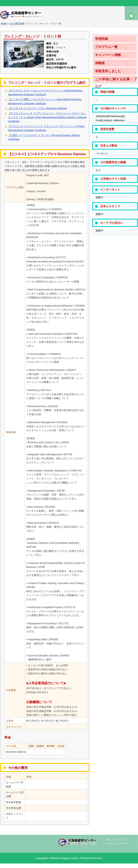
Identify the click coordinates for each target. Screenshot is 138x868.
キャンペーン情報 (108, 55)
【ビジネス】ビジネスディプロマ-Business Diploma (37, 108)
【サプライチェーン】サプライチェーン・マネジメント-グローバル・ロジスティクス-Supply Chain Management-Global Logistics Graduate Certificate (48, 117)
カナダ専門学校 (17, 24)
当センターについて (116, 839)
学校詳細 (102, 39)
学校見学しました (108, 71)
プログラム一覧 (106, 47)
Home (4, 24)
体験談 (100, 63)
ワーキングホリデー (116, 844)
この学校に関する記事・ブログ (116, 80)
